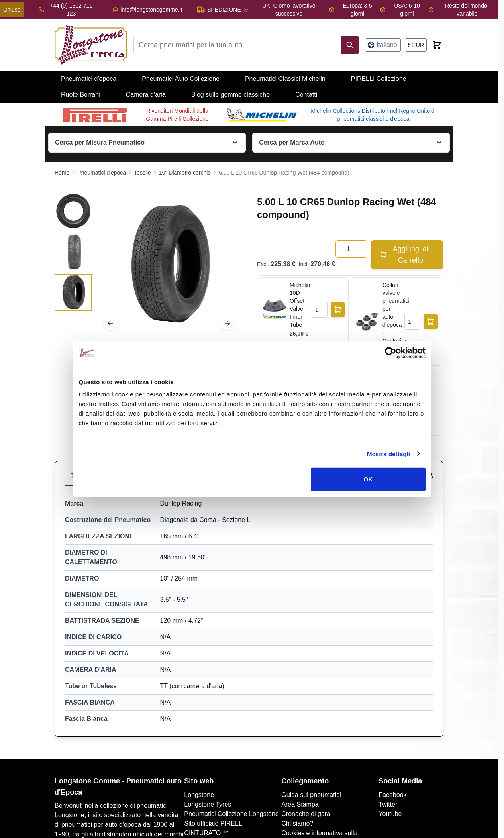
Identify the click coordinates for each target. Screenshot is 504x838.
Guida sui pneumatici (311, 795)
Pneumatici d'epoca (89, 79)
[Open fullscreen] (169, 265)
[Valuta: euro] (416, 45)
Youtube (390, 814)
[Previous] (110, 323)
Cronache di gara (306, 814)
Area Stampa (300, 804)
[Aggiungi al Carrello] (338, 310)
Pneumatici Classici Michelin (285, 79)
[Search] (350, 45)
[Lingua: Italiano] (383, 45)
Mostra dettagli (388, 454)
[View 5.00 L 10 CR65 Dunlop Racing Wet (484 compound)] (73, 211)
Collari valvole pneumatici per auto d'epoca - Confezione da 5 (392, 317)
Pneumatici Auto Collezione (181, 79)
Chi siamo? (297, 823)
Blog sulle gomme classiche (230, 95)
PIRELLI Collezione (379, 79)
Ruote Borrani (81, 95)
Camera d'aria (146, 95)
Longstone (199, 795)
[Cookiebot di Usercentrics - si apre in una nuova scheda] (391, 353)
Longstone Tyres (208, 804)
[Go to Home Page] (62, 173)
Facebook (392, 795)
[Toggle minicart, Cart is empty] (437, 45)
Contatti (306, 95)
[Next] (227, 323)
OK (368, 479)
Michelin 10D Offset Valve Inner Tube (299, 305)
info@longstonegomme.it (151, 10)
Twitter (388, 804)
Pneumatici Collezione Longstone (231, 814)
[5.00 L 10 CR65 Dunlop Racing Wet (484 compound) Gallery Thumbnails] (73, 252)
